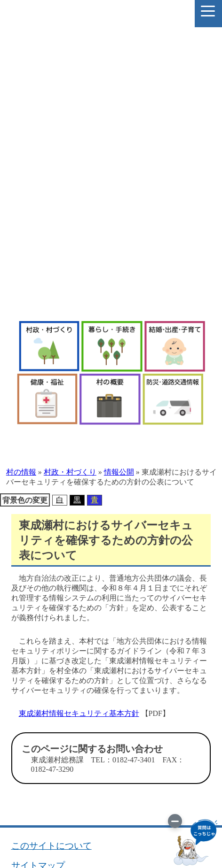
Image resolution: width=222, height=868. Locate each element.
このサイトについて (52, 846)
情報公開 (119, 472)
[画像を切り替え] (175, 821)
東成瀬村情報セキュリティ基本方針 (79, 713)
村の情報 (21, 472)
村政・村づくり (70, 472)
